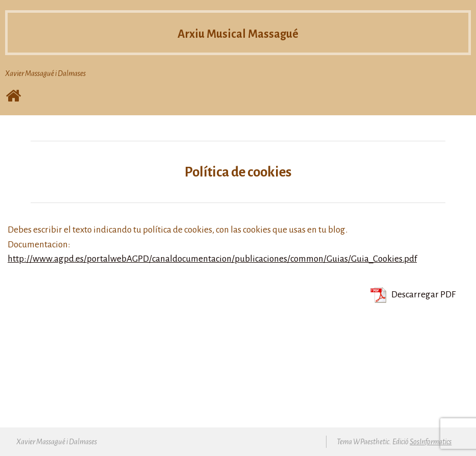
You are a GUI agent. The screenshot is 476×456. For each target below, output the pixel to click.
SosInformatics (431, 442)
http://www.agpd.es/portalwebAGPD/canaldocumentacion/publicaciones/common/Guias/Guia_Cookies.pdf (212, 259)
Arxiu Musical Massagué (238, 34)
